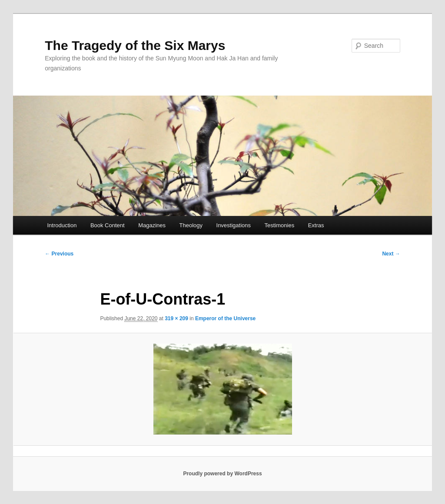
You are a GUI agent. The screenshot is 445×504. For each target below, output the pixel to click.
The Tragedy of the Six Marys (135, 45)
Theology (191, 225)
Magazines (152, 225)
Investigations (234, 225)
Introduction (62, 225)
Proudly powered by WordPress (222, 474)
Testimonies (280, 225)
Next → (391, 254)
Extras (316, 225)
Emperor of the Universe (225, 318)
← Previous (59, 254)
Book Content (108, 225)
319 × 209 (176, 318)
